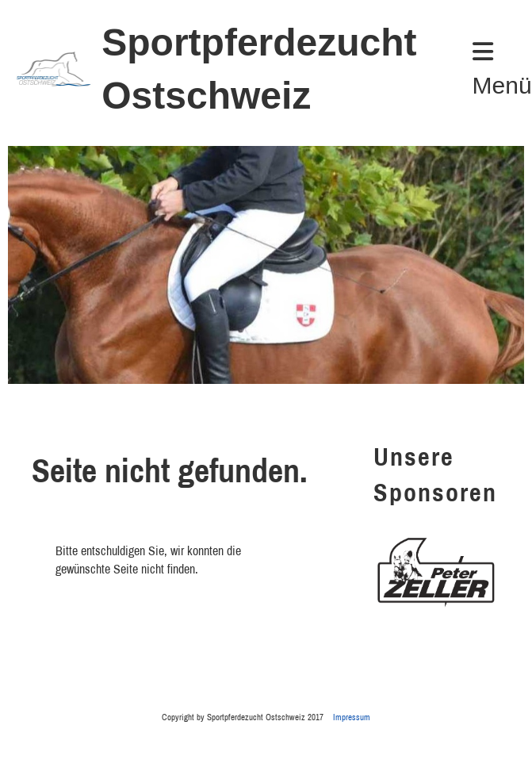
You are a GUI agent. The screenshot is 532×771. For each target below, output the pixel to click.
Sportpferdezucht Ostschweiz (259, 69)
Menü (502, 69)
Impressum (352, 717)
